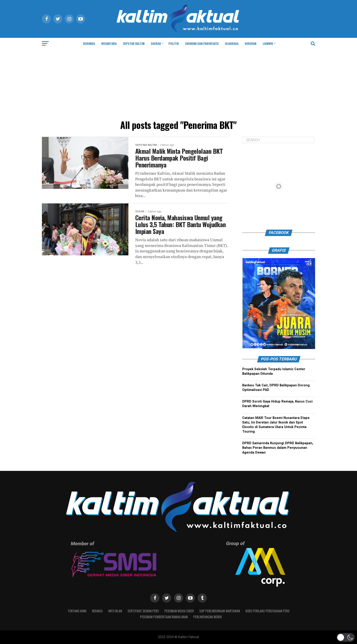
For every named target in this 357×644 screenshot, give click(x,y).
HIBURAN (251, 43)
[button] (346, 638)
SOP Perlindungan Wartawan (220, 611)
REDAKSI (97, 611)
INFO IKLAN (115, 611)
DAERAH (156, 43)
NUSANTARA (109, 43)
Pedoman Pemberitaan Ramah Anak (164, 617)
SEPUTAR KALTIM (134, 43)
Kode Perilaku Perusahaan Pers (268, 611)
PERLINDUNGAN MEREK (208, 617)
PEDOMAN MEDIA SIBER (179, 611)
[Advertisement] (178, 83)
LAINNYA (268, 43)
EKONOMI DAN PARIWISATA (202, 43)
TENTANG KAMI (77, 611)
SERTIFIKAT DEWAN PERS (143, 611)
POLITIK (174, 43)
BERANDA (89, 43)
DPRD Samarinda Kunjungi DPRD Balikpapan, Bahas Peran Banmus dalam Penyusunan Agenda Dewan (278, 448)
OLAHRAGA (232, 43)
